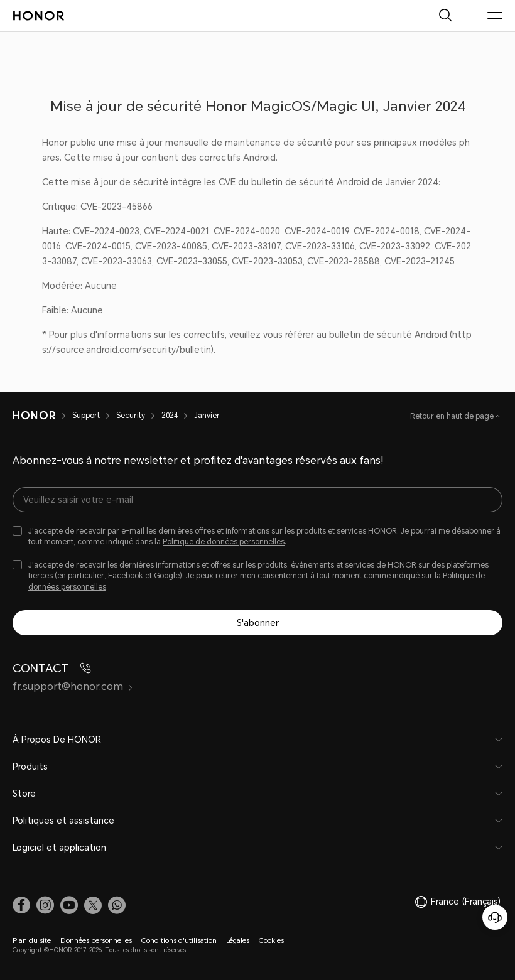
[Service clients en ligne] (495, 917)
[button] (117, 905)
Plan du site (32, 941)
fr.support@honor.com (73, 687)
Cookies (271, 941)
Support (86, 416)
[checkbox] (257, 537)
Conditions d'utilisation (179, 941)
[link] (21, 905)
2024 (170, 416)
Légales (238, 941)
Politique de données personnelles (224, 542)
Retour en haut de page (453, 416)
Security (131, 416)
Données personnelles (96, 941)
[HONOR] (34, 416)
